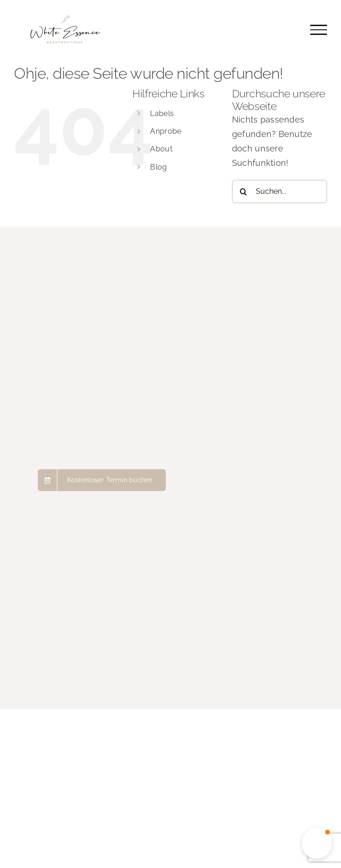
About (161, 149)
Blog (158, 167)
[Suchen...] (280, 191)
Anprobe (166, 131)
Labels (162, 113)
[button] (317, 843)
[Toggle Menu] (319, 30)
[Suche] (244, 191)
